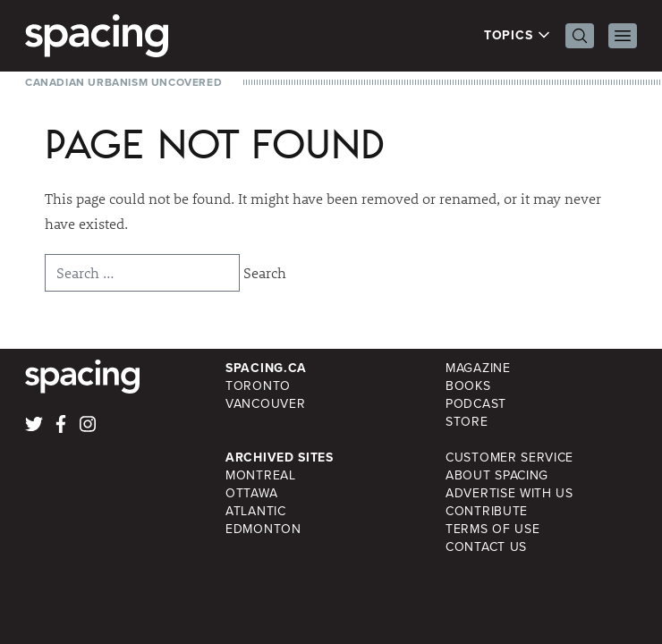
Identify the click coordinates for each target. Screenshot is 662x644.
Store (467, 422)
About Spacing (497, 475)
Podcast (476, 404)
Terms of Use (492, 529)
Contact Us (486, 547)
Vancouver (265, 404)
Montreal (261, 475)
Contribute (487, 511)
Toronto (258, 386)
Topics (518, 36)
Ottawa (251, 493)
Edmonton (263, 529)
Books (468, 386)
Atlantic (256, 511)
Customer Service (509, 458)
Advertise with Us (509, 493)
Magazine (478, 368)
